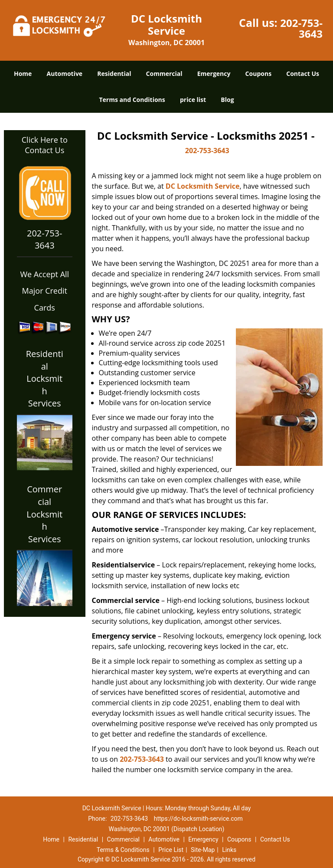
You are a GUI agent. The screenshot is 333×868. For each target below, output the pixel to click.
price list (193, 100)
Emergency (214, 74)
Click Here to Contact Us (45, 145)
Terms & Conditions (123, 850)
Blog (227, 100)
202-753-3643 (301, 28)
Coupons (258, 74)
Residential (114, 74)
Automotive (65, 74)
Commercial (164, 74)
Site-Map (203, 850)
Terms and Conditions (132, 100)
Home (23, 74)
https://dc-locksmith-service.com (198, 819)
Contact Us (303, 74)
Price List (171, 850)
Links (229, 850)
